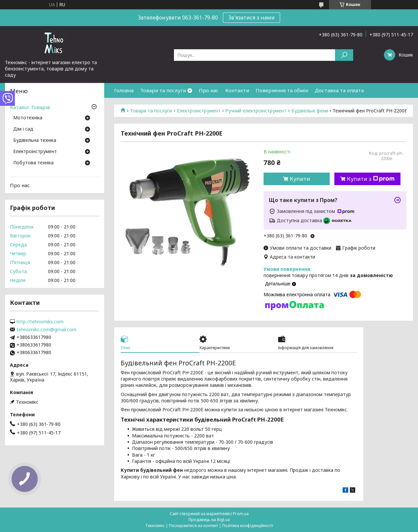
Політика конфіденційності (248, 526)
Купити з (371, 179)
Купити (300, 179)
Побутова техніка (33, 163)
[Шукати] (344, 55)
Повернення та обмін (282, 90)
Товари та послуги (163, 90)
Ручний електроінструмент (256, 111)
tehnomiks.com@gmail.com (46, 330)
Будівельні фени (310, 111)
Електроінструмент (199, 111)
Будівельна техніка (35, 141)
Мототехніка (28, 118)
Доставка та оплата (339, 90)
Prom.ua (241, 514)
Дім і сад (23, 129)
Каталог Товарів (30, 107)
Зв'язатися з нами (251, 18)
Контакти (237, 90)
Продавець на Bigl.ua (209, 520)
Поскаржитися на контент (193, 526)
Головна (124, 90)
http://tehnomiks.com (40, 322)
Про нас (209, 90)
